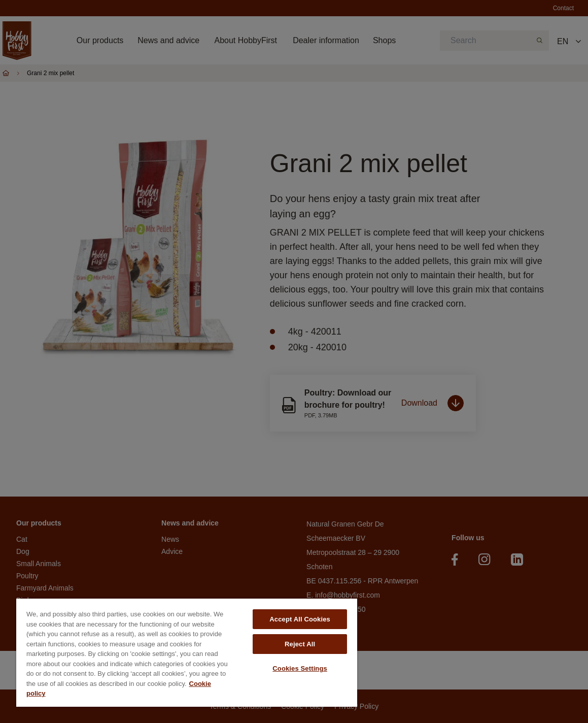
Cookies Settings (300, 668)
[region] (187, 653)
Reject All (300, 644)
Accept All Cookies (300, 619)
